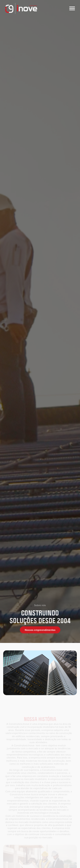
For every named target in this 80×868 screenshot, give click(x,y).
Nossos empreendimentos (40, 632)
